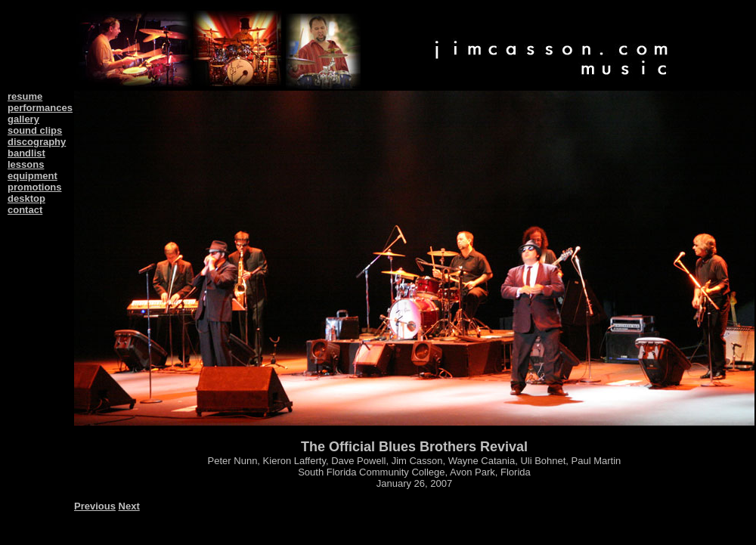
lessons (26, 164)
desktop (26, 198)
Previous (95, 506)
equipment (33, 176)
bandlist (26, 153)
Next (129, 506)
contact (25, 210)
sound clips (35, 130)
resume (25, 96)
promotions (35, 187)
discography (37, 142)
